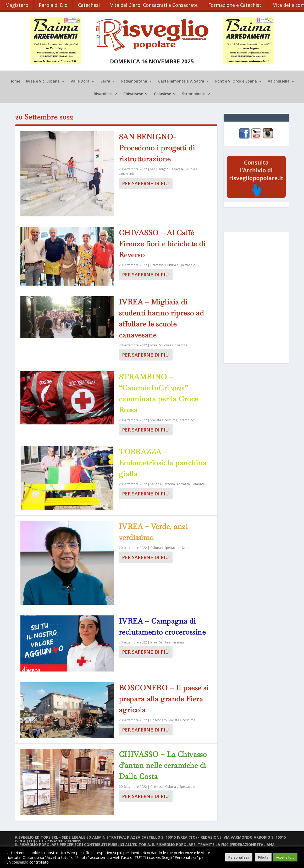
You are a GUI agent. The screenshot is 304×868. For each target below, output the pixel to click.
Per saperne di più (145, 183)
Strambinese (194, 94)
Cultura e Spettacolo (180, 264)
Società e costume (164, 420)
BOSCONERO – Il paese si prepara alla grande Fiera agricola (164, 698)
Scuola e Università (173, 345)
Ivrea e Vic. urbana (43, 81)
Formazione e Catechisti (236, 5)
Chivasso (157, 264)
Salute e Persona (163, 484)
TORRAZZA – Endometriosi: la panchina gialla (163, 462)
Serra (105, 81)
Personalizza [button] (239, 857)
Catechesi (89, 5)
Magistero (17, 5)
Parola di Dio (53, 5)
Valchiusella (279, 81)
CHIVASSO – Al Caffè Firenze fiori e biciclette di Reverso (162, 243)
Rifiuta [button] (263, 857)
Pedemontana (134, 81)
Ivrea (154, 345)
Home (15, 81)
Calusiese (162, 94)
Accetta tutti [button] (285, 857)
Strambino (187, 420)
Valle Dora (80, 81)
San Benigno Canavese (167, 169)
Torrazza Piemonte (191, 484)
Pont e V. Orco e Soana (236, 81)
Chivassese (133, 94)
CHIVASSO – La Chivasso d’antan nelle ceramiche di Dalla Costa (163, 765)
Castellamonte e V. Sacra (181, 81)
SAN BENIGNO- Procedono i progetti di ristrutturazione (157, 148)
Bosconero (159, 720)
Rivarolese (103, 94)
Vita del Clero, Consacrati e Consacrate (155, 5)
